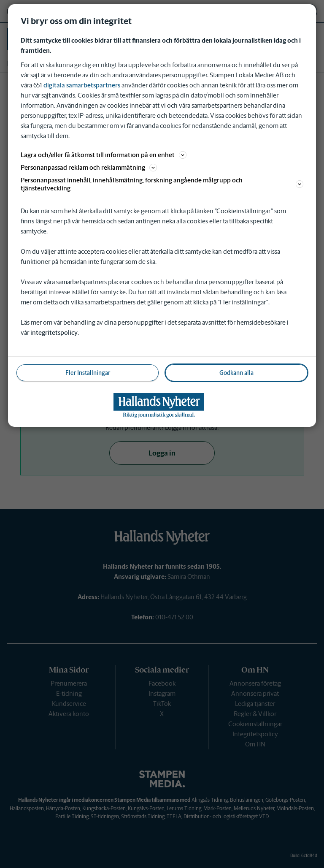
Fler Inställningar (88, 373)
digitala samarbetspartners (82, 85)
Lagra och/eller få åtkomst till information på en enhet (104, 155)
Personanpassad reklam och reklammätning (89, 167)
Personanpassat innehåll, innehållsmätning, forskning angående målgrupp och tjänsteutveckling (162, 184)
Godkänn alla (236, 373)
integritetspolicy (54, 332)
